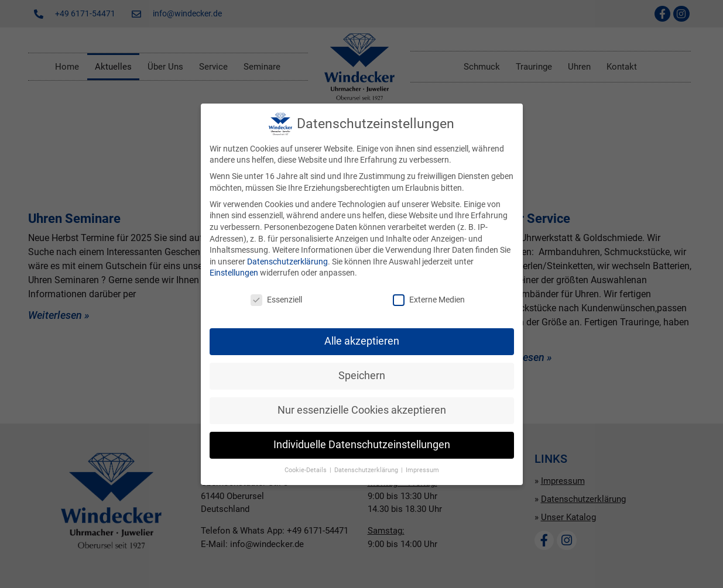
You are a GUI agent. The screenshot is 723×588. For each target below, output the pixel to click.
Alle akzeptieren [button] (362, 341)
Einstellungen (234, 273)
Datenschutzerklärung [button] (367, 470)
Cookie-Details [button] (306, 470)
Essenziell (276, 300)
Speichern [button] (362, 376)
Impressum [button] (422, 470)
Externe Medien (429, 300)
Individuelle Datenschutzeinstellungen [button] (362, 445)
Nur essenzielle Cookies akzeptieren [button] (362, 410)
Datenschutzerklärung (287, 262)
